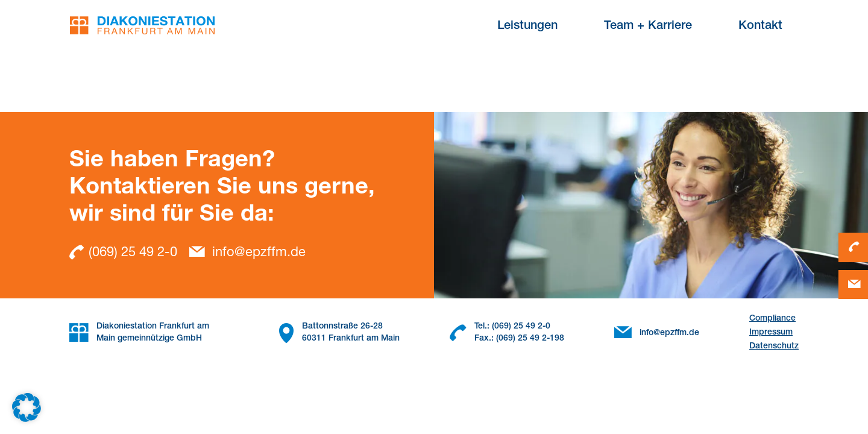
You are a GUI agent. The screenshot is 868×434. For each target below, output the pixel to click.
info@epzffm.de (247, 253)
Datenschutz (774, 347)
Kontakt (760, 27)
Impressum (771, 333)
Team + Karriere (648, 27)
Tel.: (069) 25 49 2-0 (512, 327)
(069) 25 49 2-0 (123, 253)
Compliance (772, 319)
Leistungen (527, 27)
